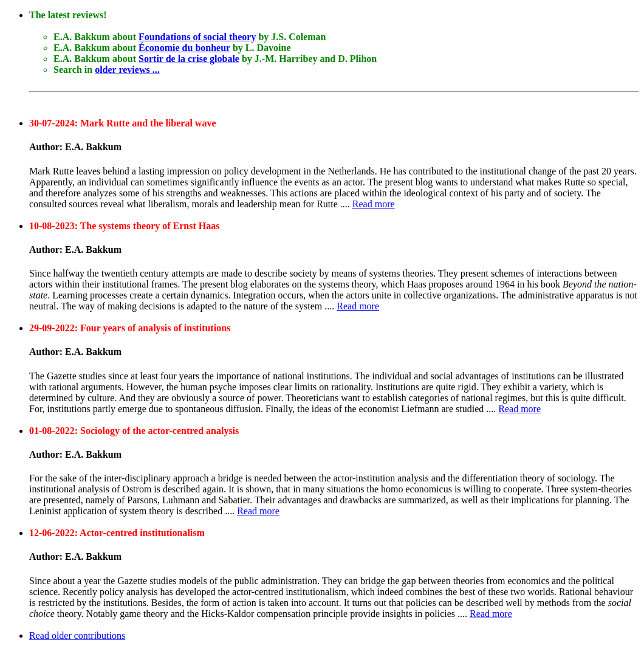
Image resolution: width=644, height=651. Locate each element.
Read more (374, 204)
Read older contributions (77, 635)
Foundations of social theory (197, 37)
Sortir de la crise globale (189, 59)
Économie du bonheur (184, 48)
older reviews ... (127, 70)
